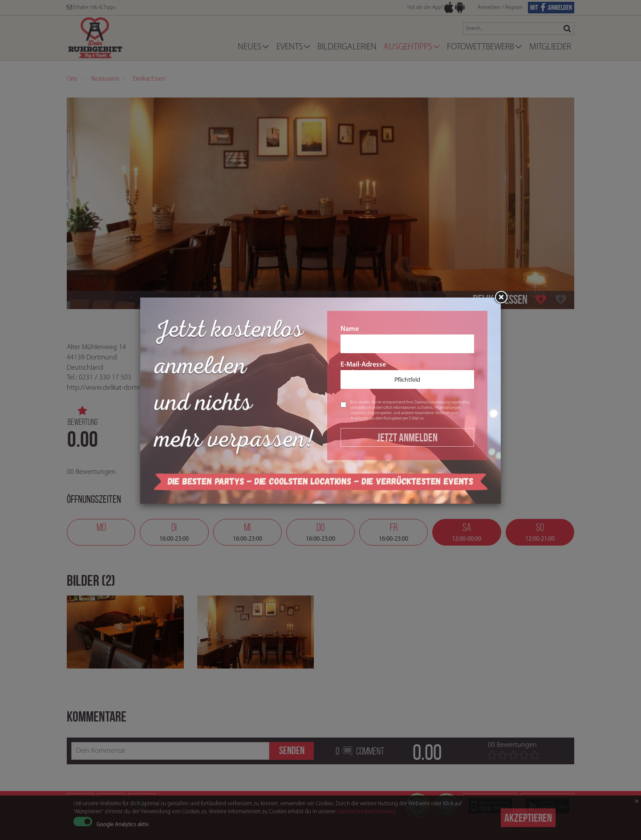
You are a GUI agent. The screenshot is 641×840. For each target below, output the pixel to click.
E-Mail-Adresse (407, 375)
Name (407, 339)
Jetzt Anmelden (407, 437)
